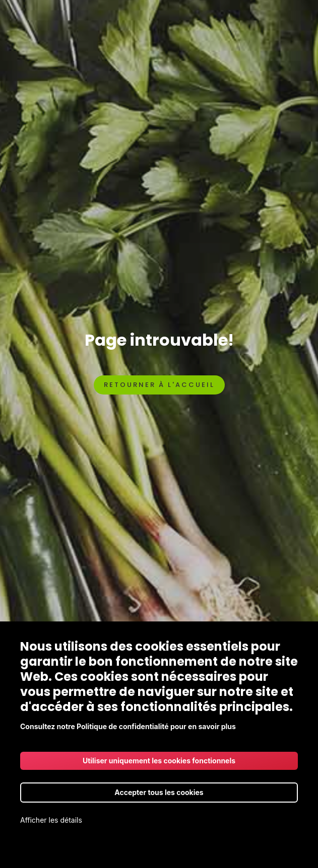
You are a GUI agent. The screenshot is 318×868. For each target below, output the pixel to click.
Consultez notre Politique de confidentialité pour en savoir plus (128, 726)
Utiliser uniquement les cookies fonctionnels (159, 761)
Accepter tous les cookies (159, 792)
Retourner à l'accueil (159, 385)
